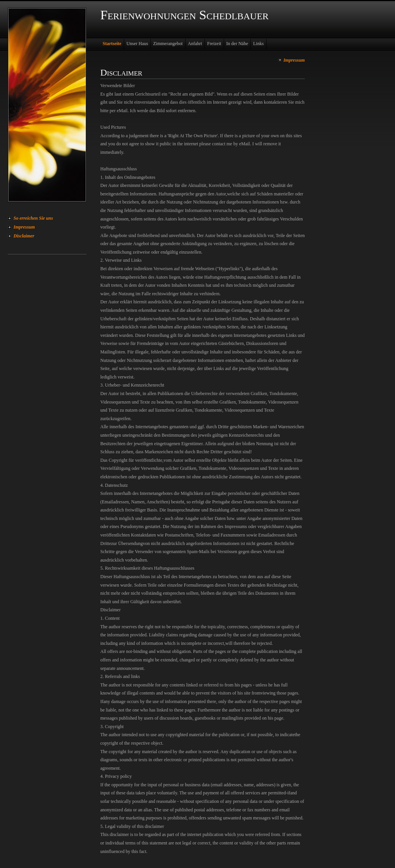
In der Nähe (237, 44)
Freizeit (214, 44)
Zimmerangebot (168, 44)
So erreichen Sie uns (33, 218)
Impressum (24, 227)
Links (258, 44)
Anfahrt (195, 44)
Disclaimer (24, 236)
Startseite (112, 44)
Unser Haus (137, 44)
